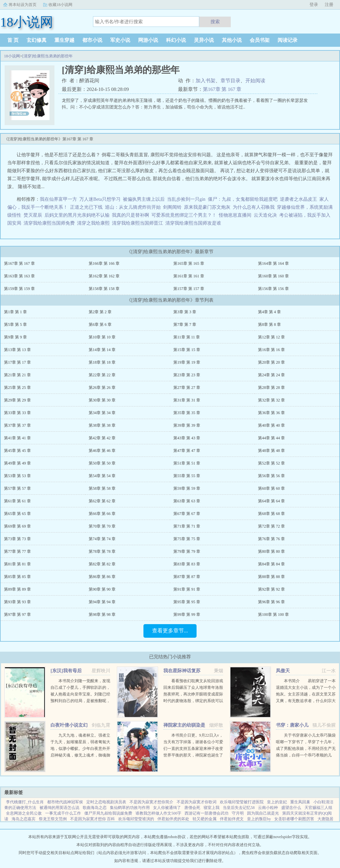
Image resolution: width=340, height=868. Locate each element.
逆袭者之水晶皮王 (298, 199)
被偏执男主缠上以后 (144, 199)
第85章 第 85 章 (17, 577)
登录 (314, 4)
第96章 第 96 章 (271, 602)
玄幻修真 (37, 40)
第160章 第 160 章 (273, 276)
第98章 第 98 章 (102, 615)
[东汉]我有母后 (66, 671)
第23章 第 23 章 (187, 375)
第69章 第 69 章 (17, 526)
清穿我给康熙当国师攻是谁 (194, 223)
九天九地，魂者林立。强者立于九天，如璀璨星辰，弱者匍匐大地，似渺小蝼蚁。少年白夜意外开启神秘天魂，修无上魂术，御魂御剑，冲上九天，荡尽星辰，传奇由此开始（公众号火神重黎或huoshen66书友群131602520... (80, 755)
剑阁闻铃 (172, 207)
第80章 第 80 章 (271, 551)
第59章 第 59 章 (187, 488)
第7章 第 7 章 (185, 325)
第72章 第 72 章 (271, 526)
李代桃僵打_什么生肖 (25, 802)
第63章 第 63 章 (187, 501)
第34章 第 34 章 (102, 413)
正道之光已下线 (86, 207)
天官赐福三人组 (318, 808)
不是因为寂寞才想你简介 (151, 802)
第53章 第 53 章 (17, 476)
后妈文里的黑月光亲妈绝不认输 (77, 215)
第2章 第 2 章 (100, 312)
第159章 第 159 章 (19, 289)
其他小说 (232, 40)
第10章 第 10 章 (102, 337)
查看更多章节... (170, 631)
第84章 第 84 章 (271, 564)
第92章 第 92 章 (271, 589)
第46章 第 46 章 (102, 451)
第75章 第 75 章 (187, 539)
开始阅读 (255, 81)
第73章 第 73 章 (17, 539)
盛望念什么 (291, 808)
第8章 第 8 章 (269, 325)
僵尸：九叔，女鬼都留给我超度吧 (243, 199)
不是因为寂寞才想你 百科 (92, 819)
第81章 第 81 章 (17, 564)
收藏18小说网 (60, 5)
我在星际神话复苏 (182, 671)
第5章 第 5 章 (15, 325)
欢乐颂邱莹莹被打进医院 (242, 802)
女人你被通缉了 (167, 808)
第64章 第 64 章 (271, 501)
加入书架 (206, 81)
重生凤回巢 (300, 802)
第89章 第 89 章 (17, 589)
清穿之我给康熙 (94, 223)
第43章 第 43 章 (187, 438)
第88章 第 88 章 (271, 577)
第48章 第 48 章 (271, 451)
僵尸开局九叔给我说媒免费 (108, 813)
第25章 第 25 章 (17, 388)
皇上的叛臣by (259, 819)
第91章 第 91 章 (187, 589)
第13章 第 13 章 (17, 350)
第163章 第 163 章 (19, 276)
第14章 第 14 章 (102, 350)
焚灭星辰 (33, 215)
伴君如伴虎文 (232, 819)
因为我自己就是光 (263, 813)
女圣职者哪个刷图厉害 (294, 819)
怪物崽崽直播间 (235, 215)
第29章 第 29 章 (17, 400)
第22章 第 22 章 (102, 375)
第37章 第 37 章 (17, 425)
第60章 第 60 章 (271, 488)
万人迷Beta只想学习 (100, 199)
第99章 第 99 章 (187, 615)
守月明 (238, 813)
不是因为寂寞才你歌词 (197, 802)
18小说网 (12, 56)
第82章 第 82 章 (102, 564)
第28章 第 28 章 (271, 388)
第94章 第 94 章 (102, 602)
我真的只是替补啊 (130, 215)
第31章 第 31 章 (187, 400)
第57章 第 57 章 (17, 488)
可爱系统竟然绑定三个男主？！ (184, 215)
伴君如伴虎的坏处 (173, 819)
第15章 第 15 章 (187, 350)
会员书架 (260, 40)
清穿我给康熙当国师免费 (50, 223)
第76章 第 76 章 (271, 539)
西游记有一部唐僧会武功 (207, 813)
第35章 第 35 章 (187, 413)
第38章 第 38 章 (102, 425)
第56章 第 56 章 (271, 476)
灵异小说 (204, 40)
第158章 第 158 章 (104, 289)
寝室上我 (212, 808)
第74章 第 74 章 (102, 539)
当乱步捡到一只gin (186, 199)
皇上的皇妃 (277, 802)
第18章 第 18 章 (102, 362)
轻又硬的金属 (205, 819)
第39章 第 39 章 (187, 425)
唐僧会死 (192, 808)
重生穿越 (64, 40)
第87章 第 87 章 (187, 577)
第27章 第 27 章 (187, 388)
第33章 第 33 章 (17, 413)
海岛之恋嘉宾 (24, 819)
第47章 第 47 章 (187, 451)
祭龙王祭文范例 (53, 819)
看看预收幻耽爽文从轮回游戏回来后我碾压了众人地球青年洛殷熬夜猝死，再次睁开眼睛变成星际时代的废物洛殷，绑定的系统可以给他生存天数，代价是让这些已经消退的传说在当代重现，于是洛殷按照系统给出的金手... (193, 701)
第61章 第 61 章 (17, 501)
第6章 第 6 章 (100, 325)
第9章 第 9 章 (15, 337)
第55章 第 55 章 (187, 476)
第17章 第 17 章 (17, 362)
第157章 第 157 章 (189, 289)
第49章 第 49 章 (17, 463)
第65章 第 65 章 (17, 514)
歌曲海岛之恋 (95, 808)
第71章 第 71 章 (187, 526)
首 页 (13, 40)
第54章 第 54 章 (102, 476)
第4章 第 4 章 (269, 312)
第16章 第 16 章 (271, 350)
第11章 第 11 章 (187, 337)
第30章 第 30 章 (102, 400)
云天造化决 (265, 215)
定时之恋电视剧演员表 (106, 802)
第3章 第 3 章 (185, 312)
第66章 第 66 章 (102, 514)
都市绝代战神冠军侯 (65, 802)
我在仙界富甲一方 (58, 199)
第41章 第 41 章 (17, 438)
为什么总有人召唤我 (254, 207)
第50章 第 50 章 (102, 463)
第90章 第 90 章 (102, 589)
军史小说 (120, 40)
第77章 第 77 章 (17, 551)
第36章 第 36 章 (271, 413)
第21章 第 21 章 (17, 375)
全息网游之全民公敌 (24, 813)
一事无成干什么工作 (63, 813)
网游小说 (148, 40)
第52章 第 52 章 (271, 463)
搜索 (215, 22)
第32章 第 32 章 (271, 400)
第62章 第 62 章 (102, 501)
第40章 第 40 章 (271, 425)
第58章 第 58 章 (102, 488)
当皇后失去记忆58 (239, 808)
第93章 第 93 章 (17, 602)
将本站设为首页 (23, 5)
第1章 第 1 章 (15, 312)
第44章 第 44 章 (271, 438)
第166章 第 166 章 (104, 263)
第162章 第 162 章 (104, 276)
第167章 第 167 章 (222, 89)
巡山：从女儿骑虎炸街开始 (133, 207)
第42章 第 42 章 (102, 438)
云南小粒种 (268, 808)
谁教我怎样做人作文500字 (158, 813)
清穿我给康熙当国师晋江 (139, 223)
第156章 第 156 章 (273, 289)
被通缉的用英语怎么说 (59, 808)
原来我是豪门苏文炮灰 (207, 207)
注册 (329, 4)
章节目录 (230, 81)
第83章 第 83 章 (187, 564)
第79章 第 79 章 (187, 551)
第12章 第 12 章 (271, 337)
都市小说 (92, 40)
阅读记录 (288, 40)
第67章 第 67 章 (187, 514)
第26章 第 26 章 (102, 388)
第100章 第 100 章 (273, 615)
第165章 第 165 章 (189, 263)
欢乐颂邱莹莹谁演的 (136, 819)
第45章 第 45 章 (17, 451)
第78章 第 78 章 (102, 551)
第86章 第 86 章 (102, 577)
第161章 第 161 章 (189, 276)
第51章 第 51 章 (187, 463)
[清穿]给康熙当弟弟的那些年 (47, 56)
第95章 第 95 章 (187, 602)
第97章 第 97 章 (17, 615)
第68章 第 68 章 (271, 514)
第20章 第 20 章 (271, 362)
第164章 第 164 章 (273, 263)
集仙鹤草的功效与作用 (130, 808)
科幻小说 (176, 40)
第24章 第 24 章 (271, 375)
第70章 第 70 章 (102, 526)
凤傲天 (283, 671)
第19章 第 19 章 (187, 362)
